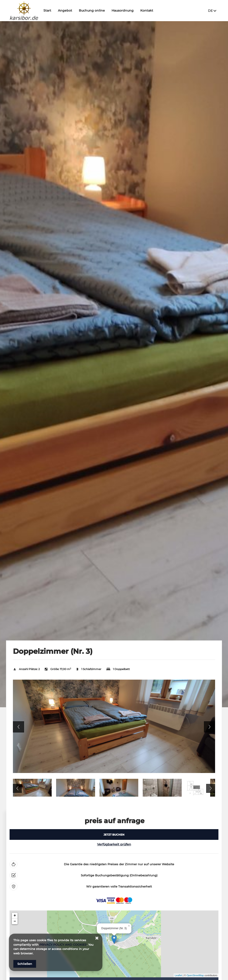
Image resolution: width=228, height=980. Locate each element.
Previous (18, 727)
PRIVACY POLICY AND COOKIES (63, 945)
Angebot (67, 10)
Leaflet (178, 975)
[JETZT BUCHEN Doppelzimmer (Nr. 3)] (114, 834)
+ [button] (15, 916)
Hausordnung (125, 10)
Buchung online (94, 10)
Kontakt (149, 10)
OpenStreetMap (195, 975)
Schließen (25, 964)
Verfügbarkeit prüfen (114, 844)
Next (210, 727)
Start (49, 10)
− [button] (15, 921)
